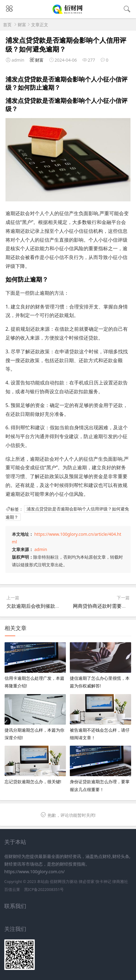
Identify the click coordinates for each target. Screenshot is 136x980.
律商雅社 (120, 882)
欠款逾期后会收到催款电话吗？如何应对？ (53, 606)
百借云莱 (12, 890)
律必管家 (87, 882)
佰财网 (56, 882)
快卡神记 (103, 882)
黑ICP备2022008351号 (44, 890)
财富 (22, 25)
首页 (7, 25)
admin (41, 549)
